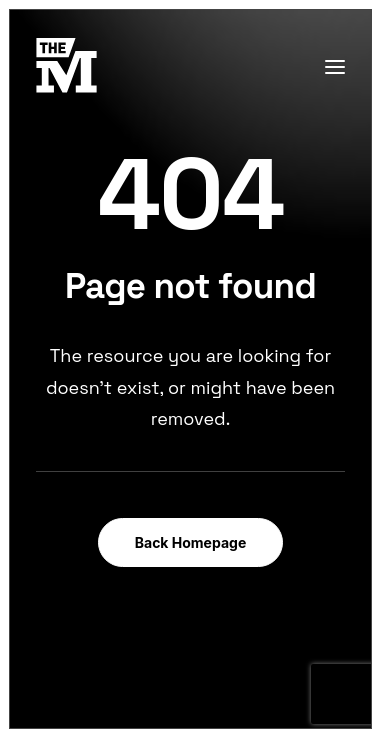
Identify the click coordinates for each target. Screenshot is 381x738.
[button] (335, 66)
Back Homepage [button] (191, 542)
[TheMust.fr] (66, 66)
